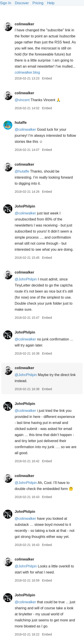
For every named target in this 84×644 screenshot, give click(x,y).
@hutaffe (22, 171)
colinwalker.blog (27, 72)
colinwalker (24, 24)
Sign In (6, 3)
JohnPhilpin (25, 206)
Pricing (38, 3)
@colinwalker (25, 129)
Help (51, 3)
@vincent (22, 100)
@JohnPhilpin (26, 279)
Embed (47, 78)
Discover (22, 3)
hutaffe (20, 123)
